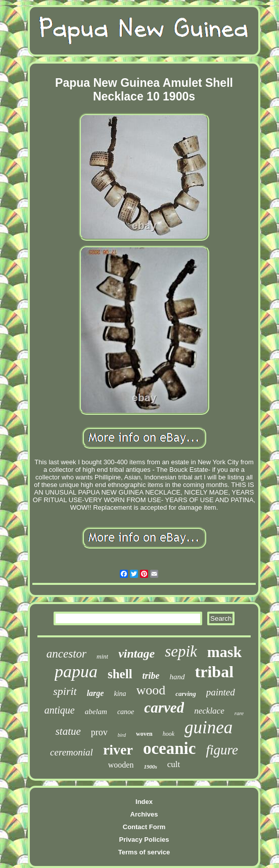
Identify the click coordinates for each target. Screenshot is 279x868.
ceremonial (72, 752)
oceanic (169, 748)
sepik (181, 651)
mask (224, 652)
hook (169, 734)
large (96, 693)
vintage (136, 654)
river (118, 750)
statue (68, 731)
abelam (96, 712)
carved (164, 708)
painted (221, 692)
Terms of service (144, 852)
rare (239, 713)
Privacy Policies (144, 839)
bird (122, 735)
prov (99, 732)
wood (151, 690)
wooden (121, 765)
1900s (150, 767)
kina (120, 694)
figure (222, 750)
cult (174, 764)
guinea (208, 727)
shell (120, 674)
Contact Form (144, 827)
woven (144, 734)
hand (177, 677)
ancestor (66, 654)
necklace (209, 711)
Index (144, 802)
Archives (144, 814)
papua (76, 671)
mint (102, 656)
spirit (65, 691)
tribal (214, 672)
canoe (126, 712)
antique (60, 710)
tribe (151, 676)
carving (185, 694)
